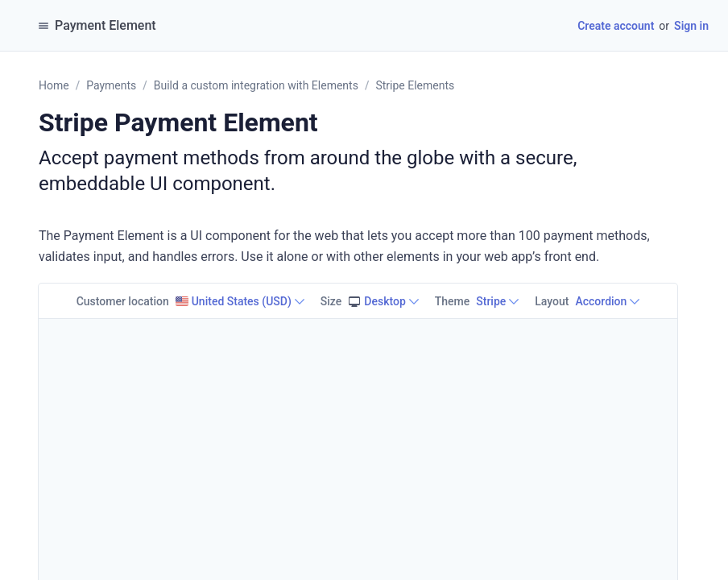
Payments (111, 85)
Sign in (691, 26)
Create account (616, 26)
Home (54, 85)
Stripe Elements (415, 85)
